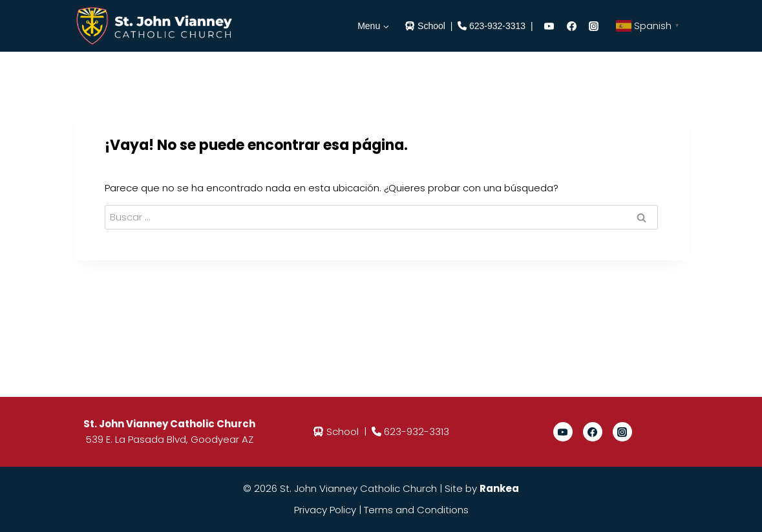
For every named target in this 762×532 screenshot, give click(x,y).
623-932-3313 (497, 26)
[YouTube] (549, 26)
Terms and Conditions (416, 510)
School (431, 26)
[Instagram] (594, 26)
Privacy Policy (325, 510)
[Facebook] (571, 26)
